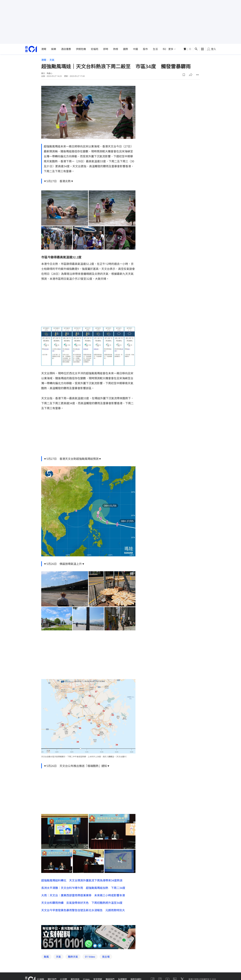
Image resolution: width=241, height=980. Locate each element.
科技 (165, 49)
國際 (126, 49)
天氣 (52, 60)
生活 (155, 49)
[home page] (31, 49)
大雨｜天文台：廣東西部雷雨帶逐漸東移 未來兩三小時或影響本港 (83, 895)
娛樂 (54, 49)
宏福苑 (95, 49)
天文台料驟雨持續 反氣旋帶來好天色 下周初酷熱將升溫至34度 (82, 903)
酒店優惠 (66, 49)
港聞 (44, 49)
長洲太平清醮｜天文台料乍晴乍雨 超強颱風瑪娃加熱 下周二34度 (83, 888)
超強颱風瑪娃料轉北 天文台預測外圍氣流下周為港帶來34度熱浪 (82, 880)
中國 (135, 49)
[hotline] (88, 937)
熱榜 (116, 49)
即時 (106, 49)
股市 (145, 49)
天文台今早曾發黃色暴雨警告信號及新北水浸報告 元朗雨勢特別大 (83, 910)
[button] (184, 75)
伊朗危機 (81, 49)
